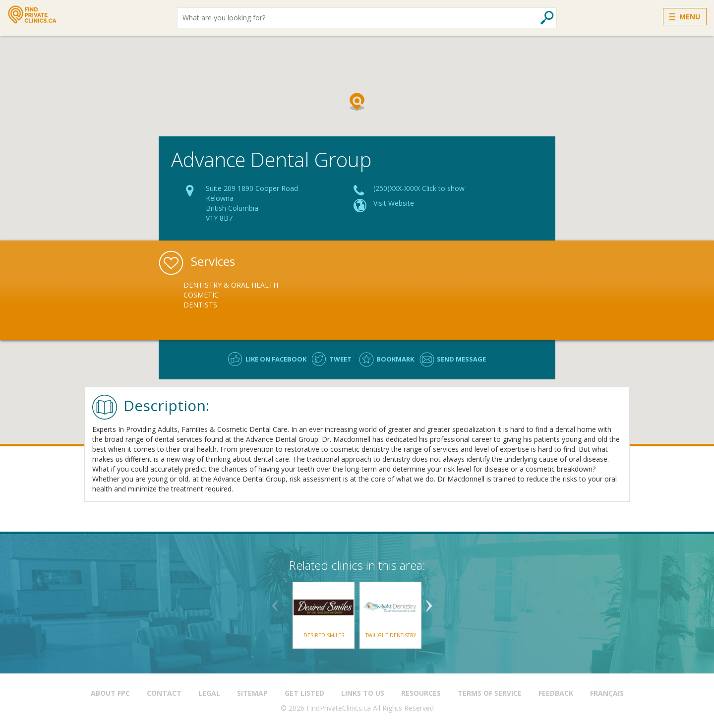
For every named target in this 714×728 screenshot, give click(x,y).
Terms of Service (490, 693)
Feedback (556, 693)
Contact (164, 693)
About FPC (110, 693)
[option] (241, 295)
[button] (357, 102)
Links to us (363, 693)
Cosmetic (201, 295)
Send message (461, 359)
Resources (421, 693)
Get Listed (304, 693)
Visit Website (394, 203)
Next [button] (429, 602)
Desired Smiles (324, 635)
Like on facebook (276, 359)
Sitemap (252, 693)
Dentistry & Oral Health (231, 285)
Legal (209, 693)
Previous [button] (275, 602)
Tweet (340, 359)
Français (607, 693)
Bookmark (395, 359)
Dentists (200, 305)
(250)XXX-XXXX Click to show (419, 188)
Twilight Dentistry (391, 635)
